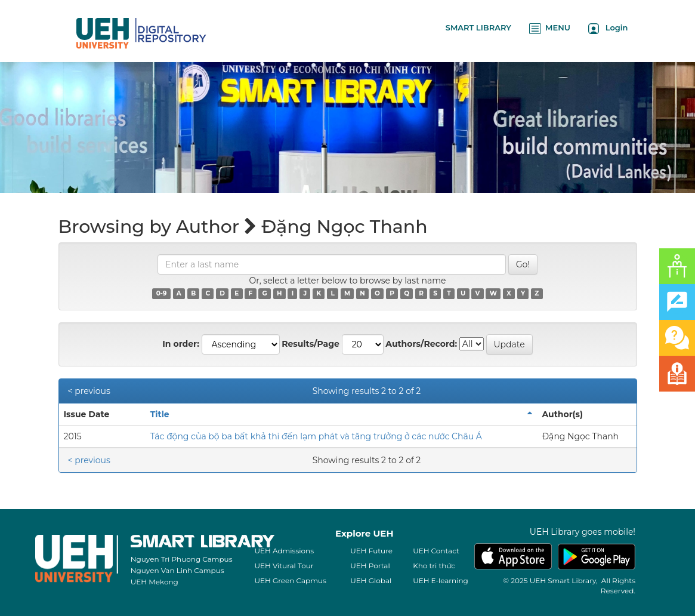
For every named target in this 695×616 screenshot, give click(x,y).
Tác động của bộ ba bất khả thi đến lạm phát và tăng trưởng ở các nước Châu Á (316, 436)
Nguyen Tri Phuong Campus (182, 559)
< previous (89, 391)
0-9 (162, 293)
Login (608, 28)
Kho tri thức (434, 566)
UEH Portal (370, 566)
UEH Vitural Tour (284, 566)
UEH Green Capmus (291, 580)
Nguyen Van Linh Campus (177, 570)
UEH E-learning (441, 580)
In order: (181, 344)
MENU (550, 28)
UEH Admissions (285, 551)
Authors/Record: (421, 344)
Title (160, 414)
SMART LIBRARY (478, 27)
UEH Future (371, 551)
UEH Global (371, 580)
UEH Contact (436, 551)
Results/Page (311, 344)
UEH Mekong (155, 582)
